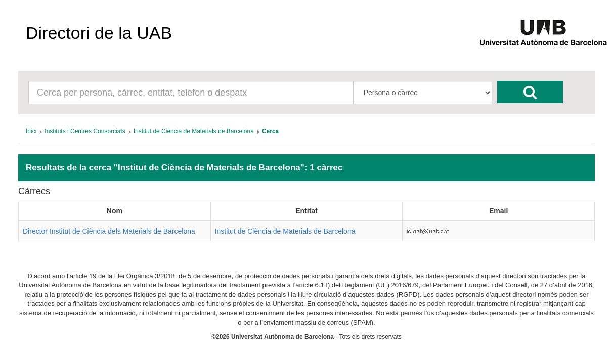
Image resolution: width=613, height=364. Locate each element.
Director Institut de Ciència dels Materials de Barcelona (109, 231)
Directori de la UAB (99, 33)
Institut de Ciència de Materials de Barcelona (285, 231)
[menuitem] (31, 131)
